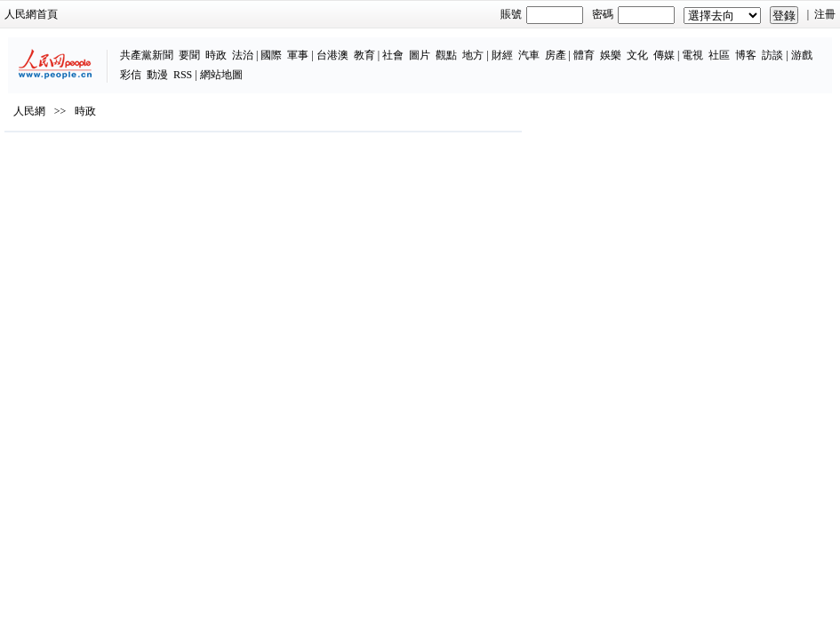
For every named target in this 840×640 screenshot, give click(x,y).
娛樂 (611, 55)
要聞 (189, 55)
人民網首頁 (31, 14)
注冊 (825, 14)
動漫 (157, 75)
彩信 (131, 75)
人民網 (29, 111)
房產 (556, 55)
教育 (364, 55)
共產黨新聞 (147, 55)
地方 (473, 55)
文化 (637, 55)
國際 (271, 55)
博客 (746, 55)
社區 (719, 55)
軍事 (298, 55)
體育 (584, 55)
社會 (393, 55)
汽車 (529, 55)
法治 (243, 55)
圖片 (420, 55)
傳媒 (664, 55)
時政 (216, 55)
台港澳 (332, 55)
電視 (692, 55)
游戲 (802, 55)
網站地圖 (221, 75)
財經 (502, 55)
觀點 (446, 55)
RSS (183, 75)
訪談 (772, 55)
